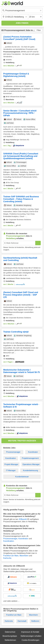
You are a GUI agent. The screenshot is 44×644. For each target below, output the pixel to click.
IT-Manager (11, 470)
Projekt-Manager (11, 464)
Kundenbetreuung (30, 470)
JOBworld (23, 519)
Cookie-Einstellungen (30, 640)
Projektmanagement (30, 458)
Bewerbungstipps (10, 636)
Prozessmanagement (15, 30)
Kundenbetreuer (22, 477)
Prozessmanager (13, 452)
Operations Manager (31, 464)
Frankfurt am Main (11, 556)
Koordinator (33, 452)
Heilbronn (35, 621)
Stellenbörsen (10, 640)
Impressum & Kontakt (30, 632)
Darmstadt (22, 621)
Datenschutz (10, 632)
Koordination (11, 458)
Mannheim (24, 556)
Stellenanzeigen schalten (31, 636)
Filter (39, 30)
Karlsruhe (7, 558)
